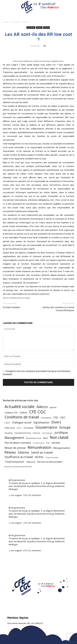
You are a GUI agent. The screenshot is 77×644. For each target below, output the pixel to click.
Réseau (25, 22)
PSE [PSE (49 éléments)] (48, 443)
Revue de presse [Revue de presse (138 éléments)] (15, 448)
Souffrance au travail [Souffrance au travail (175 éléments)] (19, 457)
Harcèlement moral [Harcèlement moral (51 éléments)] (23, 433)
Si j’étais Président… (12, 307)
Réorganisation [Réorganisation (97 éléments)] (62, 448)
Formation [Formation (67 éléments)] (29, 428)
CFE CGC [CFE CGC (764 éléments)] (38, 412)
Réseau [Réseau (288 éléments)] (10, 452)
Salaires (46, 27)
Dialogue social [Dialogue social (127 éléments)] (22, 422)
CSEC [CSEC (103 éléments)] (63, 417)
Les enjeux (16, 22)
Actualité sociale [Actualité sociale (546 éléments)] (20, 407)
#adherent (60, 486)
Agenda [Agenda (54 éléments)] (53, 407)
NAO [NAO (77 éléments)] (45, 438)
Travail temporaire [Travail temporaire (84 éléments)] (14, 462)
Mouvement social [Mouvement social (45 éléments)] (33, 438)
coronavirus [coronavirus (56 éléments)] (46, 418)
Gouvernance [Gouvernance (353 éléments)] (46, 427)
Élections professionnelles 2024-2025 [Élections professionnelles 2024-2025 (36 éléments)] (18, 467)
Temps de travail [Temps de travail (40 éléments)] (52, 457)
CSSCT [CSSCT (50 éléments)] (7, 423)
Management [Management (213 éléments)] (14, 438)
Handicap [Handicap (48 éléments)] (9, 433)
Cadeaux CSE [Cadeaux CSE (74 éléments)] (11, 412)
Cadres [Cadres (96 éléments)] (23, 412)
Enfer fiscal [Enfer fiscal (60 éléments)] (10, 428)
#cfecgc (51, 486)
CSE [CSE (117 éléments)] (56, 417)
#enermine (42, 486)
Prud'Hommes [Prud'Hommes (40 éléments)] (39, 443)
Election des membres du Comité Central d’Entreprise (58, 309)
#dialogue (13, 489)
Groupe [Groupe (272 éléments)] (65, 427)
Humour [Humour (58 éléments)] (37, 433)
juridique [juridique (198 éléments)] (61, 432)
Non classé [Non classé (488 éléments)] (59, 437)
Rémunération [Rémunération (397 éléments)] (39, 447)
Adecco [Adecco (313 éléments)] (42, 407)
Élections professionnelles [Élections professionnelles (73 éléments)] (50, 462)
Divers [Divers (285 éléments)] (56, 422)
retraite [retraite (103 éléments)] (56, 443)
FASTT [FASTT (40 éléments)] (19, 428)
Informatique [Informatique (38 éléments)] (47, 433)
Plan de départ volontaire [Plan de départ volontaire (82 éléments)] (18, 443)
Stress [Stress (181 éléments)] (39, 457)
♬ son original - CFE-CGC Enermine (25, 495)
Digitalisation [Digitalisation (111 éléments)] (41, 422)
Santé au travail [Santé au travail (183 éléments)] (42, 452)
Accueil (6, 22)
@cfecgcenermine (17, 480)
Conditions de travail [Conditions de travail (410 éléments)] (22, 417)
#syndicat (31, 486)
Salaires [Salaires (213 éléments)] (24, 452)
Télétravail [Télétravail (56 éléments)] (31, 462)
